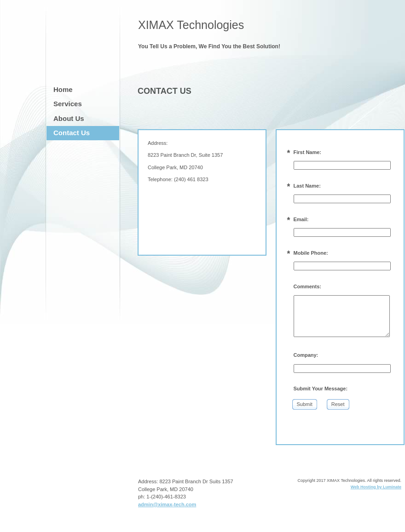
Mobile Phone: (311, 253)
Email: (301, 219)
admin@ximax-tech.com (167, 504)
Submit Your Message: (321, 389)
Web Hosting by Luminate (376, 487)
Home (63, 89)
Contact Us (72, 133)
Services (68, 104)
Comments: (308, 286)
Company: (306, 355)
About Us (69, 118)
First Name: (308, 152)
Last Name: (307, 186)
